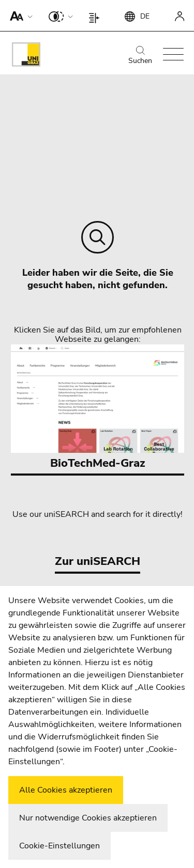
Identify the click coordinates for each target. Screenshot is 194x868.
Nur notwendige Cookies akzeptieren (88, 818)
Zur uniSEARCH (98, 561)
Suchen (140, 56)
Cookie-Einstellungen (59, 846)
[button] (19, 15)
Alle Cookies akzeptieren (66, 790)
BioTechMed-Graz (98, 407)
